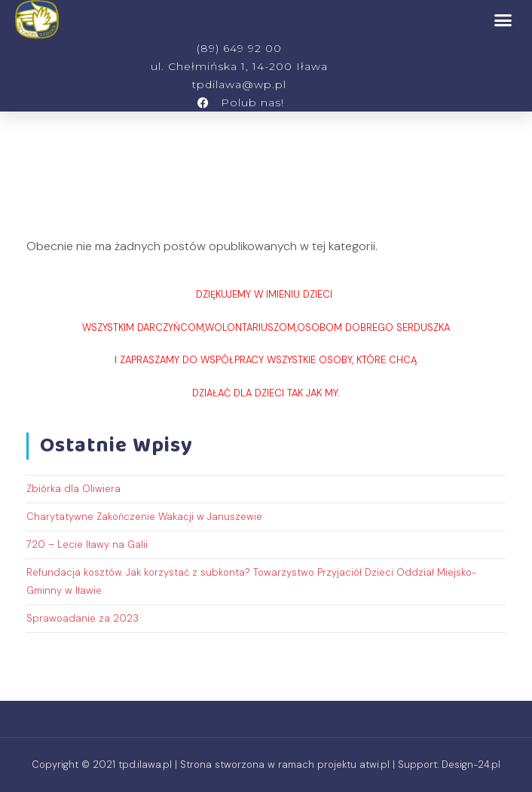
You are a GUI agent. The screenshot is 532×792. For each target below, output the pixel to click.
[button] (503, 20)
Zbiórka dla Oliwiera (73, 489)
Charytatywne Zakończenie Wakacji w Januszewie (144, 517)
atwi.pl (375, 764)
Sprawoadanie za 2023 (83, 618)
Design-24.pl (471, 764)
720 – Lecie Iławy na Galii (87, 544)
